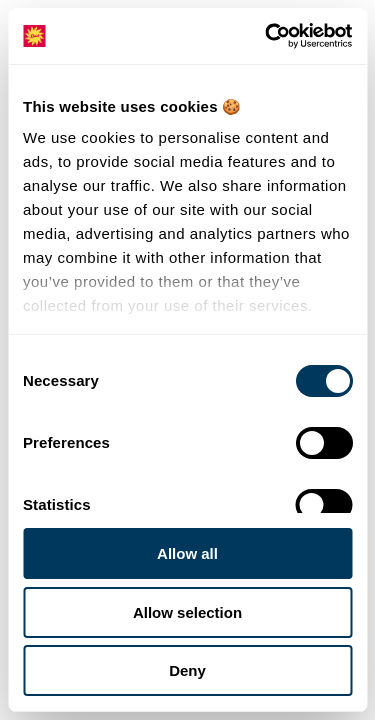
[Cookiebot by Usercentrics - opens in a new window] (267, 36)
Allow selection (187, 612)
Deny (187, 670)
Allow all (187, 553)
